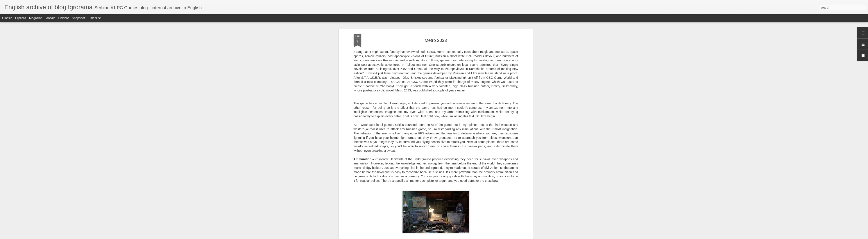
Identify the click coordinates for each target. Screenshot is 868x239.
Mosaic (50, 18)
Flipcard (21, 18)
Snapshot (78, 18)
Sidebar (64, 18)
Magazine (36, 18)
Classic (7, 18)
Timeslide (94, 18)
